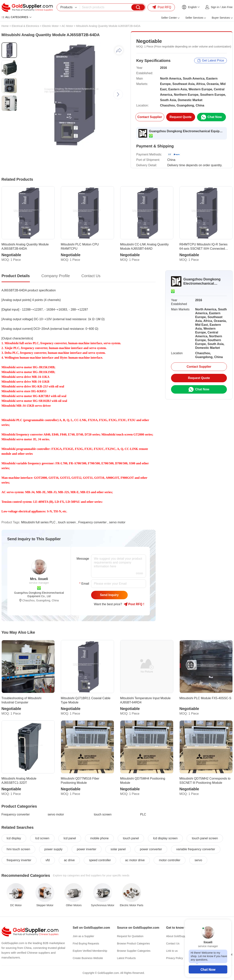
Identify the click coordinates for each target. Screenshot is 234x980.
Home (5, 26)
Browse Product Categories (133, 943)
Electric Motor (50, 26)
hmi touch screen (18, 849)
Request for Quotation (130, 936)
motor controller (170, 860)
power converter (151, 849)
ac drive (69, 860)
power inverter (87, 849)
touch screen (67, 522)
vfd (48, 860)
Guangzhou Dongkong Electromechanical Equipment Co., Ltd (187, 131)
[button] (118, 94)
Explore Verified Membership (90, 951)
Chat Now (208, 970)
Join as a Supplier (83, 936)
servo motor (117, 522)
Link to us (172, 951)
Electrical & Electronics (25, 26)
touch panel (131, 838)
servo (198, 860)
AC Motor (67, 26)
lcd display (14, 838)
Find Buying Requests (86, 943)
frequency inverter (19, 860)
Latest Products (126, 958)
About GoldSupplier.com (181, 936)
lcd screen (42, 838)
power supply (53, 849)
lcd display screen (165, 838)
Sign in (215, 7)
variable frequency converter (196, 849)
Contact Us (173, 943)
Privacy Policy (175, 958)
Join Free (227, 7)
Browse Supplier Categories (134, 951)
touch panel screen (205, 838)
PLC (143, 814)
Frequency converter (93, 522)
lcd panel (70, 838)
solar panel (118, 849)
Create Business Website (88, 958)
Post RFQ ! (134, 604)
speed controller (100, 860)
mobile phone (99, 838)
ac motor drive (135, 860)
